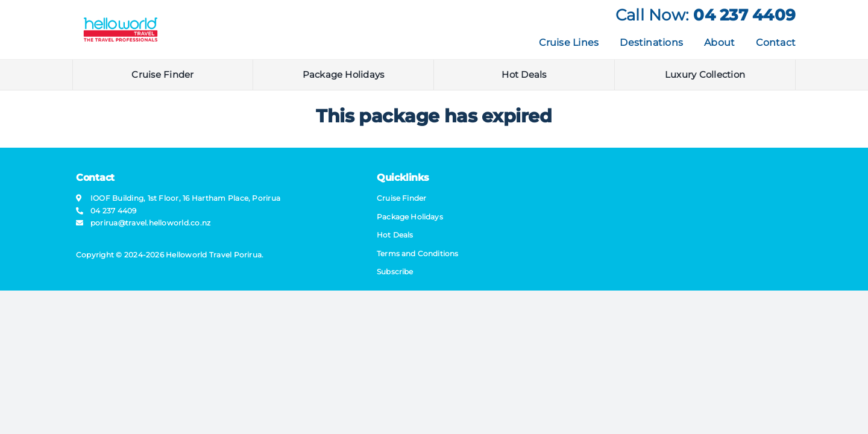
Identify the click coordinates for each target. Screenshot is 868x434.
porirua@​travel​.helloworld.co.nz (150, 223)
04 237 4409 (744, 15)
